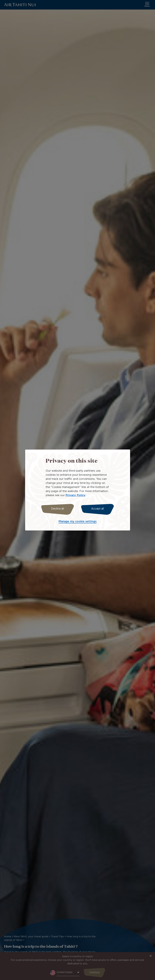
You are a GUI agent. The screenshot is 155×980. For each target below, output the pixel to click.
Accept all (97, 509)
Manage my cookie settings (78, 522)
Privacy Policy (75, 495)
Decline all (58, 509)
